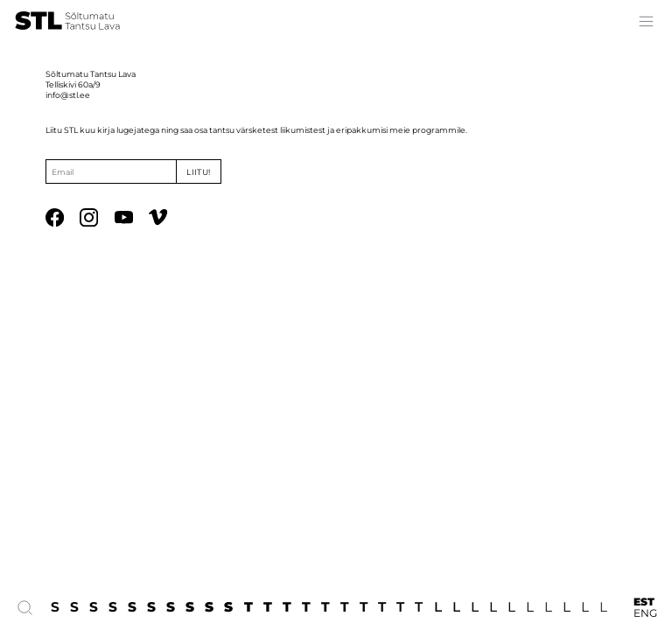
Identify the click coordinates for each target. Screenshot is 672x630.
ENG (645, 613)
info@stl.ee (68, 95)
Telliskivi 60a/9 (73, 84)
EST (644, 602)
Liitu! (199, 172)
